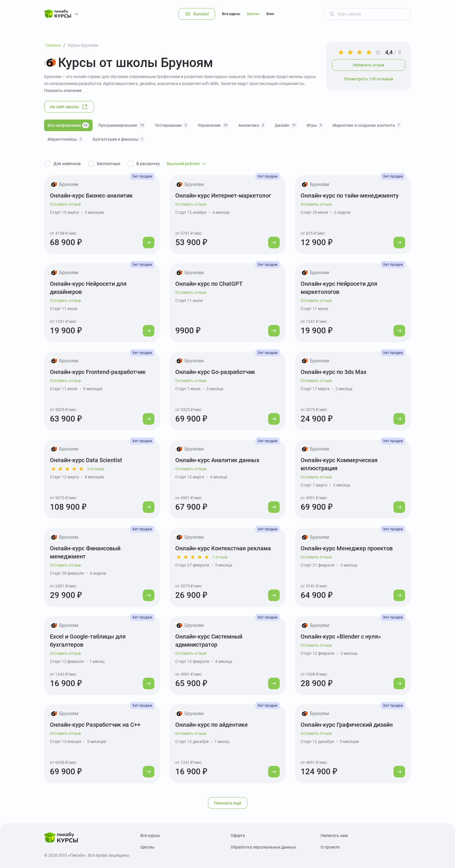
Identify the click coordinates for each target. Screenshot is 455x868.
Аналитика (252, 125)
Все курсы (231, 14)
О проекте (330, 847)
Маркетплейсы (65, 139)
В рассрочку (148, 164)
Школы (253, 14)
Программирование (122, 125)
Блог (270, 14)
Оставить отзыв (65, 204)
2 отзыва (96, 469)
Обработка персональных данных (263, 847)
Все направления (68, 125)
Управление (213, 125)
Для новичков (67, 164)
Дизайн (286, 125)
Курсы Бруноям (83, 45)
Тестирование (171, 125)
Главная (53, 45)
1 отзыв (220, 557)
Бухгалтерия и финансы (119, 139)
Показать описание (63, 91)
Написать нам (334, 836)
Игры (315, 125)
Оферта (238, 836)
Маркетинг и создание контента (367, 125)
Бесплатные (109, 164)
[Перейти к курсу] (149, 243)
